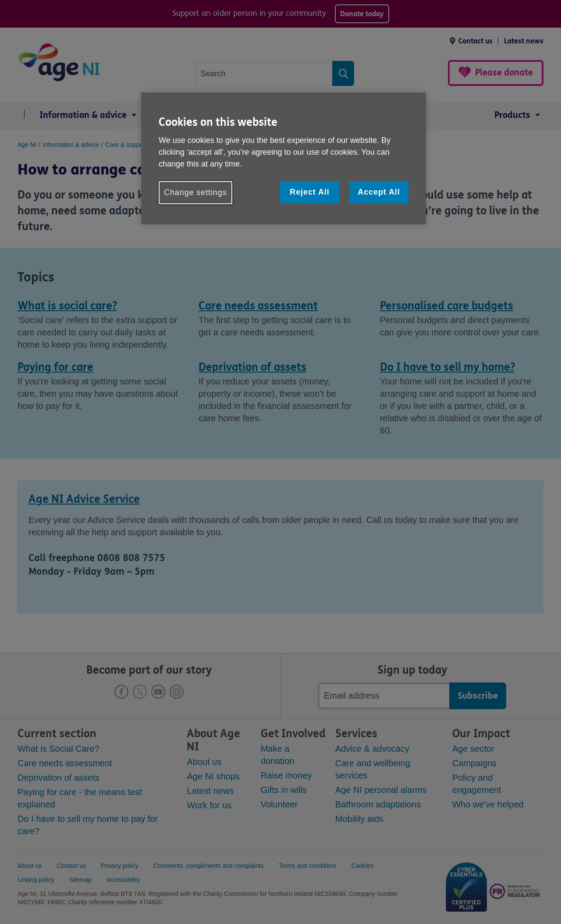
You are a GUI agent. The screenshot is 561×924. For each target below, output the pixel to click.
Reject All (309, 192)
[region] (284, 158)
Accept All (379, 192)
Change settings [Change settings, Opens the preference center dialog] (195, 192)
